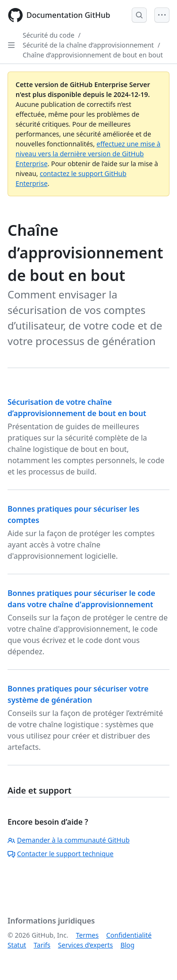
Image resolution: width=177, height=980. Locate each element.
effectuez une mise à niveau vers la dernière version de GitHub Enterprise (88, 154)
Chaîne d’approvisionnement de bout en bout (93, 55)
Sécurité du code (49, 35)
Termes (87, 935)
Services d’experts (85, 945)
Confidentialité (129, 935)
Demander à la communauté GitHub (69, 840)
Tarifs (42, 945)
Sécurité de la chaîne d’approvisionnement (88, 45)
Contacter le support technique (60, 854)
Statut (17, 945)
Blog (127, 945)
